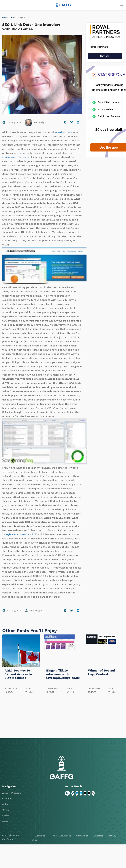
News (5, 821)
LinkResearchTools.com (16, 157)
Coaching (7, 799)
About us (40, 836)
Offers (6, 810)
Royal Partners (99, 47)
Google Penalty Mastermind (19, 534)
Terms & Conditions (61, 836)
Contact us (82, 836)
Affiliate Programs (12, 793)
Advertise (98, 836)
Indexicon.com (63, 132)
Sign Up (105, 56)
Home (5, 17)
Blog (13, 17)
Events (6, 816)
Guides (6, 804)
